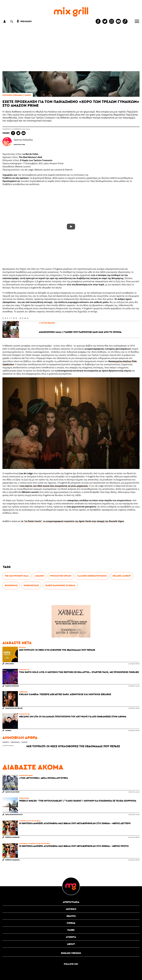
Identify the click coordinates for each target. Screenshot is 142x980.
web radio (26, 21)
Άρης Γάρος (9, 664)
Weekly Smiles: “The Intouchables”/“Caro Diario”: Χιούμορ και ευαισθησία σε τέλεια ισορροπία (78, 801)
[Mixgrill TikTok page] (125, 21)
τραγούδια (22, 647)
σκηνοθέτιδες (31, 585)
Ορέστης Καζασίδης (12, 837)
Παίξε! (71, 930)
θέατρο (71, 916)
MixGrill (8, 730)
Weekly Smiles (24, 798)
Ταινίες (28, 95)
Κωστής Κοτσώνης (12, 686)
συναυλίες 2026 (24, 670)
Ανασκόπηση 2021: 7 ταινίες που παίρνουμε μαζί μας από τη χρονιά (80, 332)
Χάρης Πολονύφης (12, 792)
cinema (71, 923)
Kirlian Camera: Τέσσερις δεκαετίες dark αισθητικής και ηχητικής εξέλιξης (65, 694)
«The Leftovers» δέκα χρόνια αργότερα (43, 778)
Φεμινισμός (11, 585)
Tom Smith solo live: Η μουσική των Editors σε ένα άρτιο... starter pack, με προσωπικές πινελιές (79, 672)
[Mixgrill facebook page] (98, 21)
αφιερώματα (23, 692)
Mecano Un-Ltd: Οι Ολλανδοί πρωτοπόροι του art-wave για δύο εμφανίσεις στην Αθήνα (73, 717)
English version (71, 953)
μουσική (71, 909)
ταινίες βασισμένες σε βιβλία (60, 585)
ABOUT (71, 944)
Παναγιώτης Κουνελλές (14, 708)
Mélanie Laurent (122, 576)
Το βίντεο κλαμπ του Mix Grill (30, 821)
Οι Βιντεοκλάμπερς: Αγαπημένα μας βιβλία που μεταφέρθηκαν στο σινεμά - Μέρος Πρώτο (74, 846)
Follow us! (71, 964)
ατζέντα (71, 937)
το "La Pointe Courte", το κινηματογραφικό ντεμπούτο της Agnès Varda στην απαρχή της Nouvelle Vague (72, 521)
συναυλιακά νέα (24, 714)
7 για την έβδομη (47, 323)
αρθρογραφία (71, 902)
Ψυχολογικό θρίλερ (61, 576)
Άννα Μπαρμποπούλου (14, 814)
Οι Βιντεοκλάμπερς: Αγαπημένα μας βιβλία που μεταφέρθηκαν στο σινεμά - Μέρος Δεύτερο (75, 823)
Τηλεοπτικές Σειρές (26, 775)
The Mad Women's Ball (17, 576)
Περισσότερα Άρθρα (19, 145)
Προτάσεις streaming (13, 95)
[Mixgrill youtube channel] (118, 21)
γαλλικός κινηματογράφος (92, 576)
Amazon (39, 576)
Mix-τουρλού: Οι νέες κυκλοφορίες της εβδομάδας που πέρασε (57, 650)
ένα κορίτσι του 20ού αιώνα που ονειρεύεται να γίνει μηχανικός (54, 486)
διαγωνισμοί (23, 843)
